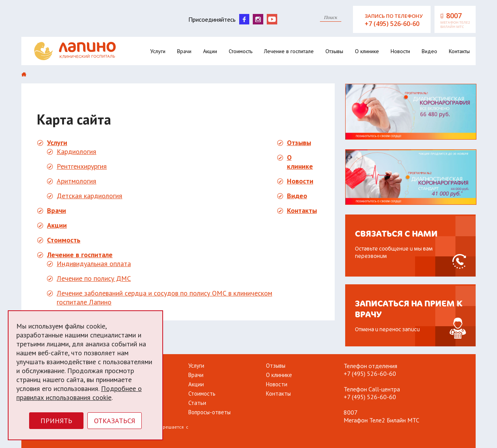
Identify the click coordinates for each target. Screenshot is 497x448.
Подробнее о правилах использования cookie (79, 393)
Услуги (158, 51)
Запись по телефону (397, 20)
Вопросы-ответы (209, 412)
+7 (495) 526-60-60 (370, 374)
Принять (56, 421)
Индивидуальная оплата (94, 264)
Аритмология (76, 181)
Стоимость (241, 51)
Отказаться (115, 421)
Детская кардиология (89, 196)
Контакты (459, 51)
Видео (429, 51)
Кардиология (76, 151)
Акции (210, 51)
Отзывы (334, 51)
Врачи (184, 51)
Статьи (197, 403)
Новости (400, 51)
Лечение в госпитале (289, 51)
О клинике (367, 51)
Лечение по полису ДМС (94, 278)
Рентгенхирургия (82, 166)
